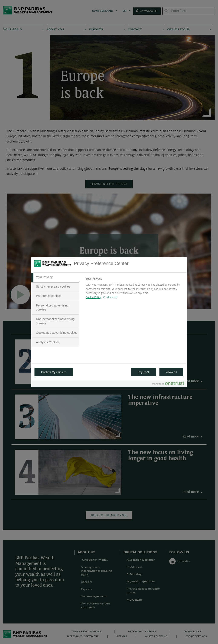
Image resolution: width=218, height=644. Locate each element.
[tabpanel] (134, 289)
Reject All (144, 372)
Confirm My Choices (54, 372)
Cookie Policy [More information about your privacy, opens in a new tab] (94, 297)
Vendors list (110, 297)
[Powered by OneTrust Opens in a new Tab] (168, 384)
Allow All (171, 372)
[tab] (55, 277)
